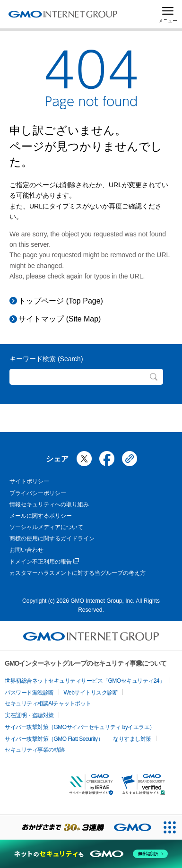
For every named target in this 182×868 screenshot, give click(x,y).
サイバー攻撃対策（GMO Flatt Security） (54, 739)
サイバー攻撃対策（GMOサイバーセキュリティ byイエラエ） (80, 727)
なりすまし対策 (132, 739)
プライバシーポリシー (38, 493)
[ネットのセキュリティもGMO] (91, 854)
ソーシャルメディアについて (46, 527)
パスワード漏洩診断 (29, 693)
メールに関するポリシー (41, 516)
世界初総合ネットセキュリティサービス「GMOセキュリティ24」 (85, 681)
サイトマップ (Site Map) (60, 319)
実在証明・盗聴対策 (29, 715)
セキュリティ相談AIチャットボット (48, 703)
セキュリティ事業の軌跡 (35, 750)
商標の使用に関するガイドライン (52, 538)
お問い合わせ (26, 550)
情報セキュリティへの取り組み (49, 504)
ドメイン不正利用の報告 (44, 562)
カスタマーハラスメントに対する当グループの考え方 (78, 573)
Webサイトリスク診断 (91, 693)
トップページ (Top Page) (61, 301)
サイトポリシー (29, 481)
